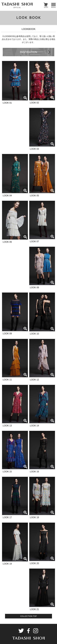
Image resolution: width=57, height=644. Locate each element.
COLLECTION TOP (29, 616)
